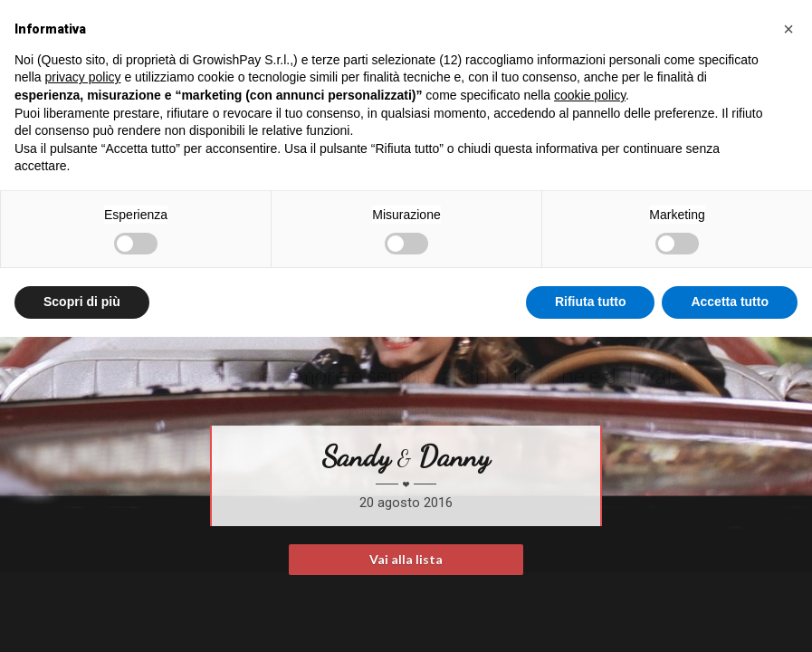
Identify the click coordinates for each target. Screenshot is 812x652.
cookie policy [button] (590, 95)
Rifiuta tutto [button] (591, 302)
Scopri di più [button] (82, 302)
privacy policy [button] (82, 77)
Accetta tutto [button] (730, 302)
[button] (788, 29)
